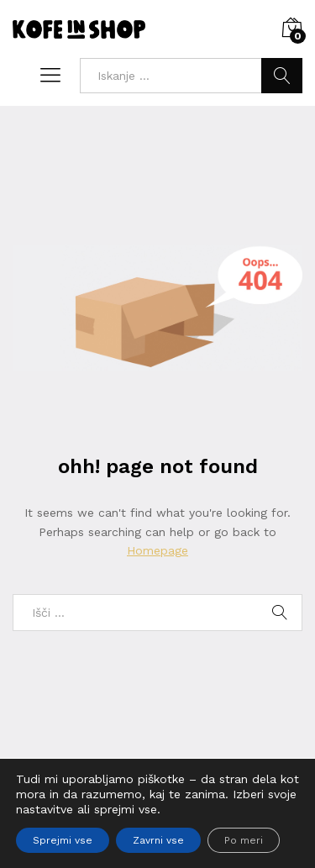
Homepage (157, 550)
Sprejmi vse (63, 840)
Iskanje (282, 76)
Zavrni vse (158, 840)
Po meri (244, 840)
